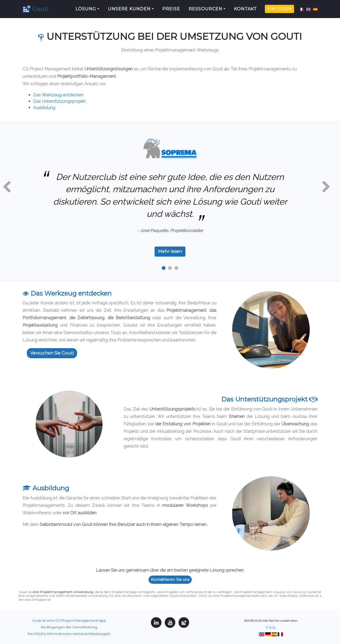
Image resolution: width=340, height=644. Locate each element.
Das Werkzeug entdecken (58, 95)
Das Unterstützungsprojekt (59, 101)
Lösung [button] (86, 8)
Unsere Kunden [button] (129, 8)
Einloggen (279, 8)
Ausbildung (44, 108)
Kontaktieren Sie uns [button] (170, 580)
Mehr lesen (170, 251)
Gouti (37, 8)
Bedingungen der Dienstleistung (69, 627)
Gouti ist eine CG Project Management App (69, 621)
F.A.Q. (271, 627)
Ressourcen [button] (205, 8)
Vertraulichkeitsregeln (92, 634)
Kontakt (245, 8)
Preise (171, 8)
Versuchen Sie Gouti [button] (52, 353)
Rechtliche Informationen (50, 634)
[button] (7, 187)
